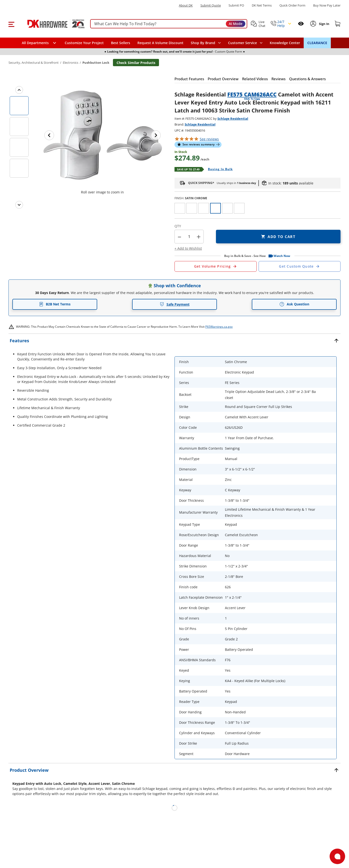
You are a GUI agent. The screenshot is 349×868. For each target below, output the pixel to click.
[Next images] (19, 205)
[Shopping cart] (338, 24)
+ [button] (199, 237)
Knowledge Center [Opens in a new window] (285, 43)
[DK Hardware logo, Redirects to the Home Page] (51, 24)
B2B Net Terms (55, 304)
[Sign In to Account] (324, 24)
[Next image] (156, 135)
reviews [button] (209, 139)
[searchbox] (169, 24)
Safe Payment (175, 304)
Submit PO (236, 5)
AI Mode (236, 24)
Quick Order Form (292, 5)
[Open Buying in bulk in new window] (218, 169)
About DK (186, 5)
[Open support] (337, 856)
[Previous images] (19, 90)
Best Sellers (121, 43)
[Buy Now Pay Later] (327, 5)
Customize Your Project (84, 43)
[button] (11, 24)
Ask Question (294, 304)
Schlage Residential (233, 119)
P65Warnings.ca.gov (219, 327)
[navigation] (245, 43)
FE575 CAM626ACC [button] (252, 94)
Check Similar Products (136, 63)
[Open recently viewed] (301, 24)
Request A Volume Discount (160, 43)
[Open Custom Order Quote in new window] (300, 266)
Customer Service (242, 43)
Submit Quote (211, 5)
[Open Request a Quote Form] (216, 266)
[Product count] (189, 237)
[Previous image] (49, 135)
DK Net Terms (262, 5)
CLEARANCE (317, 43)
